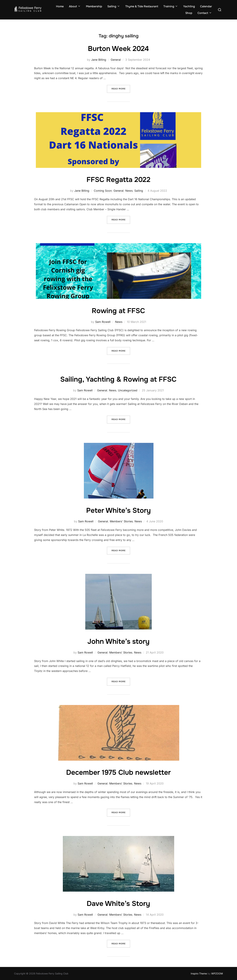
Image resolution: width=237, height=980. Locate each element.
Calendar (206, 6)
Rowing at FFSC (118, 311)
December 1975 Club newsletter (118, 772)
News (129, 191)
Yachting (189, 6)
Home (60, 6)
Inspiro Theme (199, 973)
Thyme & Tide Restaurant (142, 6)
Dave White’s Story (118, 903)
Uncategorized (128, 390)
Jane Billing (99, 60)
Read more (121, 88)
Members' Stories (121, 521)
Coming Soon (103, 191)
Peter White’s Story (118, 510)
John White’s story (118, 641)
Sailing (114, 6)
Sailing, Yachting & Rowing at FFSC (118, 379)
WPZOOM (217, 973)
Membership (94, 6)
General (116, 60)
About (75, 6)
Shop (189, 13)
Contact (205, 13)
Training (171, 6)
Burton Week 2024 (118, 49)
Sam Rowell (103, 322)
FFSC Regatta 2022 (118, 180)
